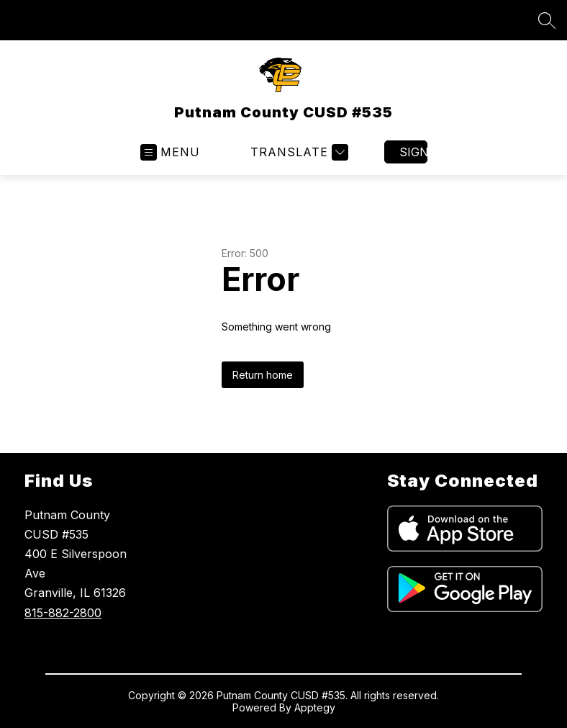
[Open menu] (170, 152)
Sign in (413, 152)
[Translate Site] (298, 152)
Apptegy (315, 707)
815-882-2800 (63, 613)
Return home (263, 375)
